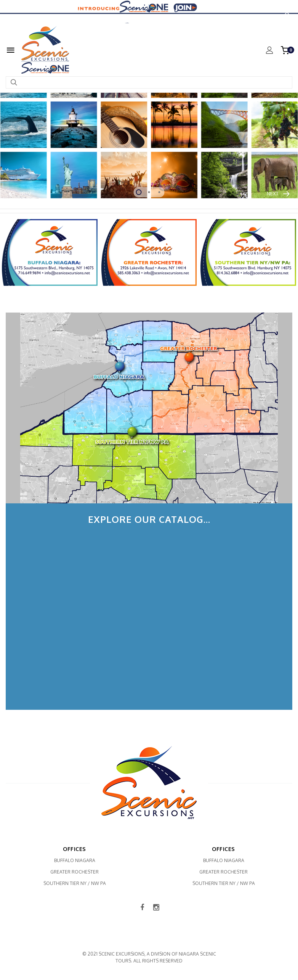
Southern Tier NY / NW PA (75, 884)
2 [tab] (149, 192)
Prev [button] (29, 193)
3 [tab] (159, 192)
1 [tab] (139, 192)
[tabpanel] (149, 114)
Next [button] (269, 193)
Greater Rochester (74, 872)
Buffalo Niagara (75, 861)
